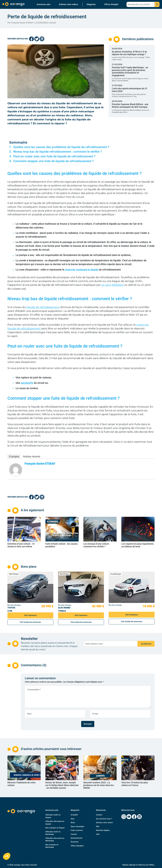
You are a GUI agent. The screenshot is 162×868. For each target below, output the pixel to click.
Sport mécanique (77, 827)
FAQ (98, 827)
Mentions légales (103, 830)
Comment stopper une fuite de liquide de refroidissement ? (54, 161)
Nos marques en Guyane (55, 828)
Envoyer (88, 724)
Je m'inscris (146, 644)
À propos (14, 457)
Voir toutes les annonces (30, 622)
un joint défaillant (112, 285)
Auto (73, 819)
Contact (99, 815)
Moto (73, 823)
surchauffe (27, 383)
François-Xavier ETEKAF (40, 464)
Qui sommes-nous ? (104, 819)
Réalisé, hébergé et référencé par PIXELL (139, 865)
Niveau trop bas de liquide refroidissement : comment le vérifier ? (58, 152)
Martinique (14, 574)
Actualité (74, 815)
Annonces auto (44, 4)
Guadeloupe (116, 574)
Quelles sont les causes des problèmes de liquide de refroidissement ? (61, 147)
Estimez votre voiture (69, 4)
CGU (98, 834)
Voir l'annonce (30, 615)
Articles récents (32, 457)
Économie (75, 842)
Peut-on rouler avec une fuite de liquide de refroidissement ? (55, 156)
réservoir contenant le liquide (82, 270)
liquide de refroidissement (43, 307)
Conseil (52, 23)
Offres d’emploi (111, 4)
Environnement (77, 838)
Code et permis (77, 830)
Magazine (91, 4)
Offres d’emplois (77, 846)
